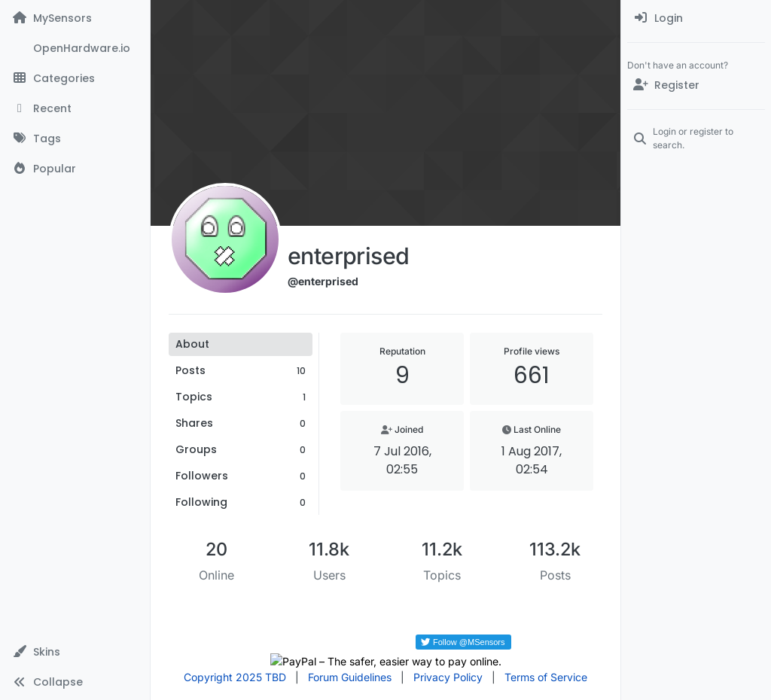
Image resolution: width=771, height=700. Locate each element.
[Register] (696, 85)
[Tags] (75, 138)
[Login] (696, 18)
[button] (75, 652)
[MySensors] (75, 18)
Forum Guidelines (350, 677)
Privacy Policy (448, 677)
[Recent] (75, 108)
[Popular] (75, 169)
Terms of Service (546, 677)
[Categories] (75, 78)
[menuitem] (696, 18)
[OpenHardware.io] (75, 48)
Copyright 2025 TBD (235, 677)
